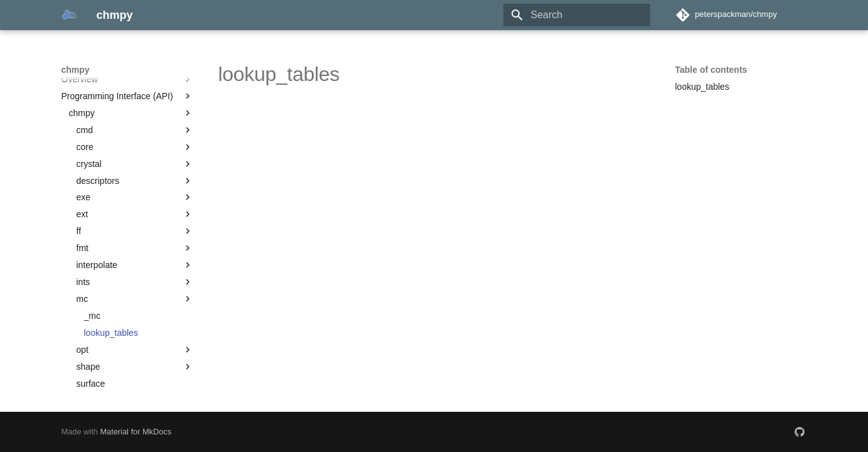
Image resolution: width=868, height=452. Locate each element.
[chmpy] (69, 15)
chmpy (76, 70)
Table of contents (711, 70)
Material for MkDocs (136, 432)
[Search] (577, 15)
